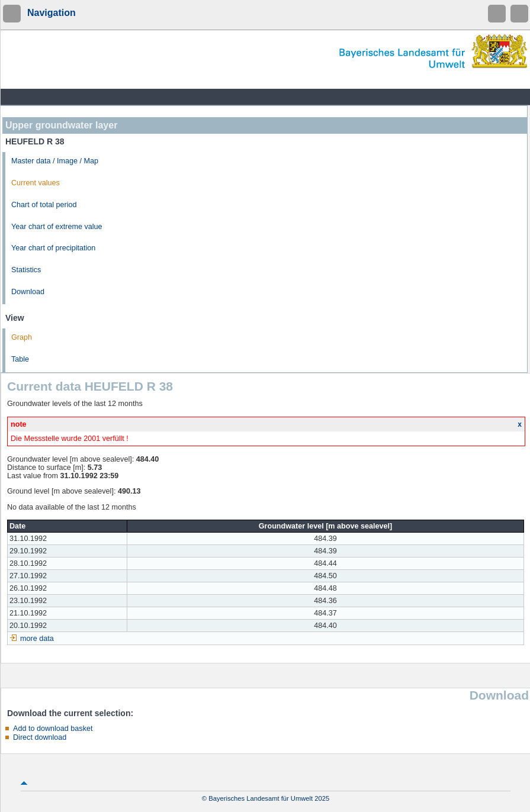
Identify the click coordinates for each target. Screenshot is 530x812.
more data (37, 639)
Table (20, 359)
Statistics (26, 270)
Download (28, 292)
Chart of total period (44, 205)
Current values (36, 183)
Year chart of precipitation (53, 248)
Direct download (40, 737)
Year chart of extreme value (57, 227)
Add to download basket (53, 729)
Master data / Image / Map (55, 161)
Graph (22, 337)
